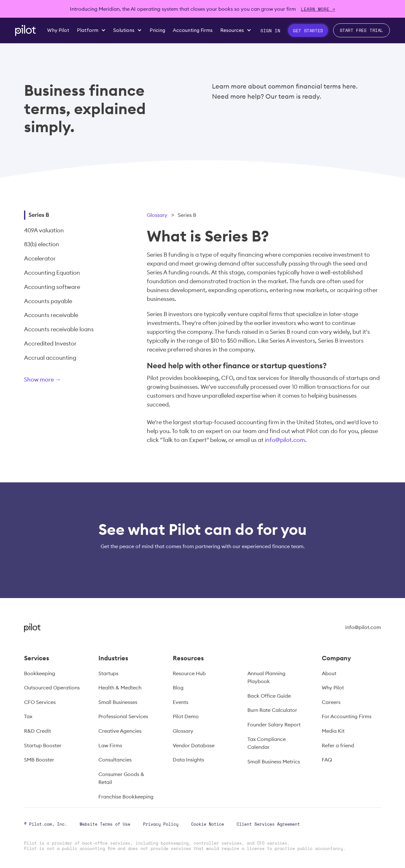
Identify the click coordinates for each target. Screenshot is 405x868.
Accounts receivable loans (59, 329)
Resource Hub (189, 673)
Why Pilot (333, 688)
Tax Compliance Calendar (267, 743)
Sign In (270, 31)
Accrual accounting (50, 358)
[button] (91, 30)
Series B (39, 215)
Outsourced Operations (52, 688)
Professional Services (123, 716)
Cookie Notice (208, 824)
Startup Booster (43, 745)
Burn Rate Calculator (272, 710)
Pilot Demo (186, 716)
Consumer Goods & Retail (121, 778)
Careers (331, 702)
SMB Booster (39, 760)
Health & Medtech (120, 688)
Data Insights (188, 760)
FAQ (327, 760)
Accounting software (52, 287)
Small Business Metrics (274, 761)
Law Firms (110, 745)
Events (181, 702)
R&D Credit (37, 731)
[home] (25, 31)
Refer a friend (338, 745)
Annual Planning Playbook (266, 677)
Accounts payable (48, 301)
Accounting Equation (52, 273)
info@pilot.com (285, 440)
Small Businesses (118, 702)
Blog (178, 688)
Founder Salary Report (274, 724)
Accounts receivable (51, 315)
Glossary (157, 215)
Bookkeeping (40, 673)
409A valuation (44, 230)
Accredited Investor (50, 343)
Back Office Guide (269, 696)
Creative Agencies (120, 731)
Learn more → (318, 9)
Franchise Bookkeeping (126, 797)
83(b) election (42, 244)
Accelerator (40, 258)
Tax (28, 716)
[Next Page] (64, 381)
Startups (108, 673)
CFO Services (40, 702)
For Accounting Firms (347, 716)
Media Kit (333, 731)
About (329, 673)
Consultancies (115, 760)
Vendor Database (194, 745)
